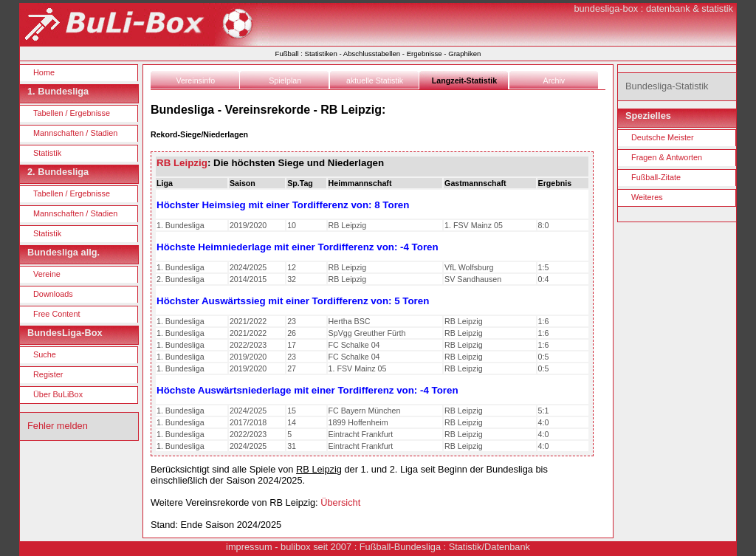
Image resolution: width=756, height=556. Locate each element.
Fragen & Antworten (667, 157)
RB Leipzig (182, 163)
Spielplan (285, 80)
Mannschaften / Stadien (75, 133)
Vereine (47, 274)
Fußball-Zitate (656, 177)
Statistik (47, 153)
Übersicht (340, 502)
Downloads (53, 294)
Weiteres (647, 197)
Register (48, 374)
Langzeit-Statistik (464, 80)
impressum (249, 547)
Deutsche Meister (663, 137)
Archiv (554, 80)
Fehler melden (58, 426)
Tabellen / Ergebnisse (72, 113)
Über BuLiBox (58, 394)
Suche (45, 354)
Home (44, 72)
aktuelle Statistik (375, 80)
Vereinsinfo (195, 80)
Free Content (56, 314)
